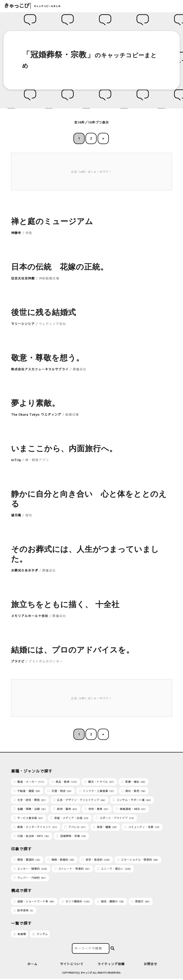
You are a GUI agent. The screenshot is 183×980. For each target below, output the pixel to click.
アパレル (76, 828)
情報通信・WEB (131, 809)
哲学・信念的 (96, 861)
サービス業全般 (29, 818)
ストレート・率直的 (73, 870)
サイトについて (72, 965)
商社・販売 (134, 791)
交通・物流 (60, 791)
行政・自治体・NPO (32, 837)
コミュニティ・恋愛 (142, 828)
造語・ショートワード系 (34, 902)
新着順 (20, 935)
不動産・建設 (27, 791)
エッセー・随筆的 (31, 870)
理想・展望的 (27, 861)
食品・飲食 (65, 782)
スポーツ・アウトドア (115, 818)
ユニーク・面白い (114, 870)
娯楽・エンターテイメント (36, 828)
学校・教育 (97, 809)
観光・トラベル (100, 782)
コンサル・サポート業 (132, 800)
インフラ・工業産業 (97, 791)
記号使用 (24, 912)
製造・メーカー (29, 782)
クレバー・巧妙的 (30, 879)
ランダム (40, 935)
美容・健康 (105, 828)
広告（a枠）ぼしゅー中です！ (92, 172)
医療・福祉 (134, 782)
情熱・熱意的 (61, 861)
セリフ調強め (76, 902)
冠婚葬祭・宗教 (72, 837)
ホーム (32, 965)
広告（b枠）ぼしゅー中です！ (92, 698)
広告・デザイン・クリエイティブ (80, 800)
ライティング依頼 (111, 965)
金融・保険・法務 (30, 809)
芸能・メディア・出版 (70, 818)
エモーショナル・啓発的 (138, 861)
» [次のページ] (103, 138)
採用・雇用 (66, 809)
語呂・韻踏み (111, 902)
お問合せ (151, 965)
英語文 (141, 902)
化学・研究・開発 (30, 800)
